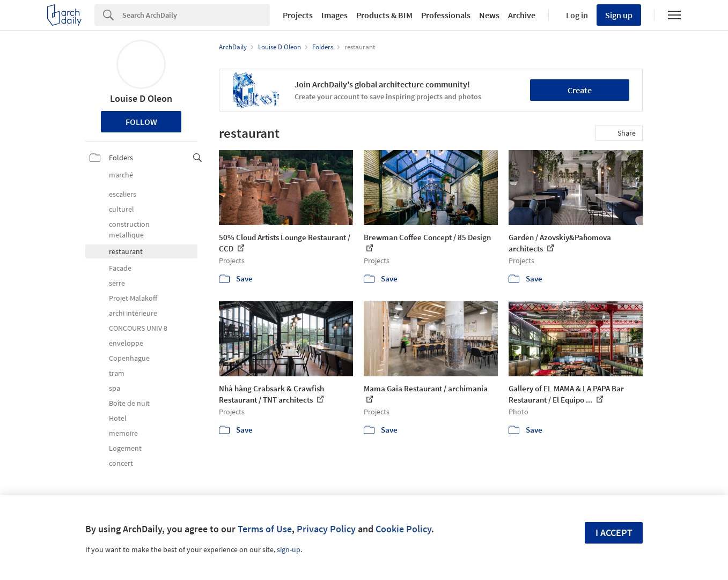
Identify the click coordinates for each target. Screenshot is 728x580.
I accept (614, 533)
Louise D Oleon (141, 98)
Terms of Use (265, 529)
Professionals (446, 15)
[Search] (196, 15)
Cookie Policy (403, 529)
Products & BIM (384, 15)
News (489, 15)
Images (334, 15)
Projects (298, 15)
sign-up (289, 549)
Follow (141, 122)
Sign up (619, 15)
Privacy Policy (326, 529)
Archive (522, 15)
